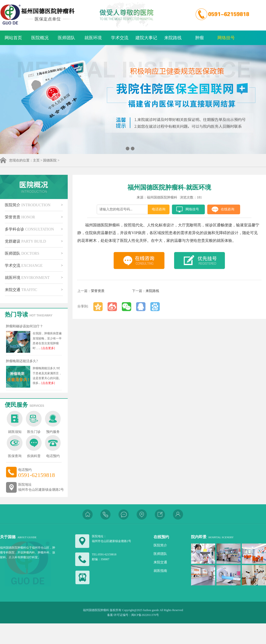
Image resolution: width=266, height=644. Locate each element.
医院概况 (40, 38)
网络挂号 (226, 38)
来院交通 (21, 290)
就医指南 (160, 571)
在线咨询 (228, 209)
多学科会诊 (29, 229)
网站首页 (13, 38)
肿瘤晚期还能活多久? (22, 361)
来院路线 (173, 38)
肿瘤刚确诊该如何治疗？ (24, 326)
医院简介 (28, 205)
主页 (36, 160)
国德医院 (50, 160)
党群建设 (25, 241)
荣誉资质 (20, 217)
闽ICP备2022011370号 (145, 615)
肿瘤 (199, 38)
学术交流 (120, 38)
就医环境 (93, 38)
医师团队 (66, 38)
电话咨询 (159, 209)
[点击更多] (48, 348)
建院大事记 (146, 38)
